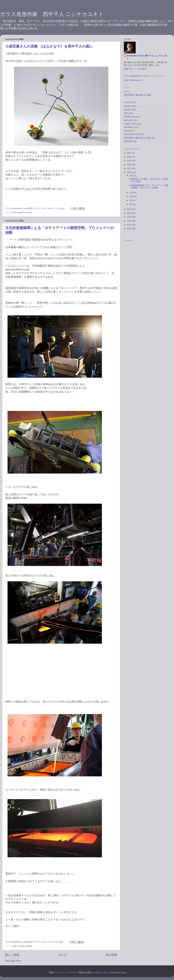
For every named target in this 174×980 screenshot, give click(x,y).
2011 (129, 225)
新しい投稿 (12, 955)
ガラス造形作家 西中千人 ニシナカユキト (52, 14)
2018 (129, 165)
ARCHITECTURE (132, 134)
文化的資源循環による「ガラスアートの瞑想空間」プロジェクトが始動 (148, 187)
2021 (129, 153)
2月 (131, 204)
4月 (131, 200)
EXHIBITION (130, 117)
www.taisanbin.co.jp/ (17, 269)
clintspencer (98, 973)
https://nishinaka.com (133, 80)
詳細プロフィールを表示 (135, 69)
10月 (132, 196)
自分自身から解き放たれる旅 (137, 95)
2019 (129, 161)
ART (15, 213)
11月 (132, 193)
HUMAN (21, 213)
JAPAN (29, 213)
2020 (129, 157)
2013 (129, 217)
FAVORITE (129, 141)
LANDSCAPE (130, 124)
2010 (129, 228)
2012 (129, 221)
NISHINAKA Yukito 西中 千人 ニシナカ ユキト (147, 57)
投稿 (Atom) (16, 961)
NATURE (128, 120)
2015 (129, 209)
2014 (129, 213)
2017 (129, 168)
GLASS (21, 946)
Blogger (123, 973)
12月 (132, 176)
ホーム (63, 955)
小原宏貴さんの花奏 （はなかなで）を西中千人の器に (49, 46)
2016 (129, 172)
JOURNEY (129, 127)
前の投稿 (112, 955)
